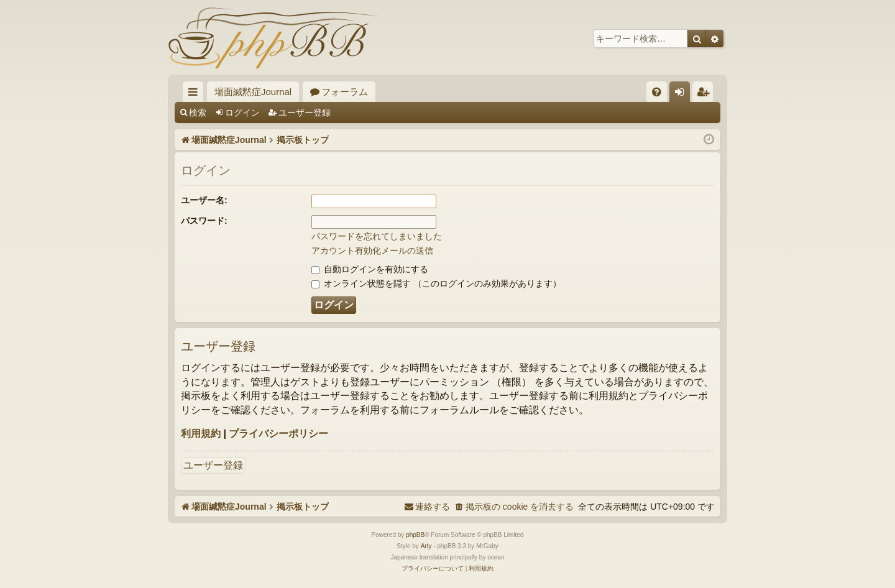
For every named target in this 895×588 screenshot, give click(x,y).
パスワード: (204, 221)
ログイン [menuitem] (683, 94)
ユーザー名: (204, 200)
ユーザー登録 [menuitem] (706, 94)
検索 (198, 113)
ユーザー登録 (305, 113)
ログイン (242, 113)
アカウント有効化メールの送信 (372, 250)
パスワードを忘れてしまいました (377, 236)
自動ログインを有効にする (370, 269)
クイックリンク (195, 94)
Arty (426, 546)
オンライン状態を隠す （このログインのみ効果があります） (436, 283)
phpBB (415, 535)
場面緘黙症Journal (253, 92)
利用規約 (201, 434)
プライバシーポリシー (278, 434)
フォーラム (345, 92)
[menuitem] (657, 92)
